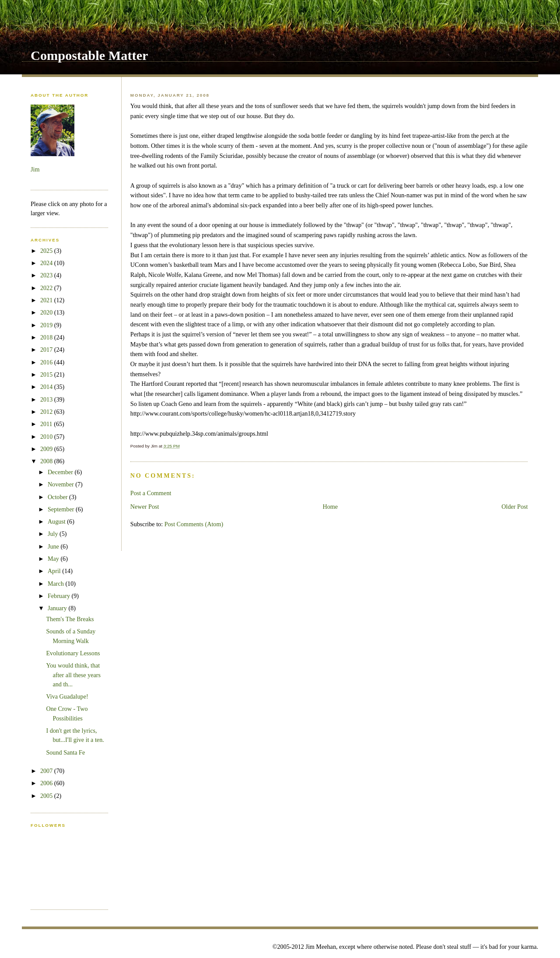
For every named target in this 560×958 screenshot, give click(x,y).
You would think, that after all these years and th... (73, 675)
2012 (47, 412)
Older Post (514, 507)
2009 (47, 449)
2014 (47, 387)
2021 (47, 300)
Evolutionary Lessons (73, 653)
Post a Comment (151, 493)
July (54, 534)
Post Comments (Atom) (194, 524)
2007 (47, 771)
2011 (47, 424)
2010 (47, 437)
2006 (47, 783)
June (54, 546)
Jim (35, 169)
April (55, 571)
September (62, 509)
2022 (47, 288)
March (57, 584)
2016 (47, 362)
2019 (47, 325)
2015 (47, 374)
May (54, 559)
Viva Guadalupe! (67, 696)
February (60, 596)
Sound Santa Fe (65, 752)
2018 (47, 337)
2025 (47, 251)
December (61, 472)
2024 (47, 263)
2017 (47, 350)
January (58, 608)
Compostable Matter (89, 56)
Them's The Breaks (70, 619)
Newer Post (145, 507)
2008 (47, 461)
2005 (47, 796)
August (57, 521)
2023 (47, 275)
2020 (47, 312)
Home (331, 507)
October (58, 497)
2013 (47, 399)
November (61, 484)
